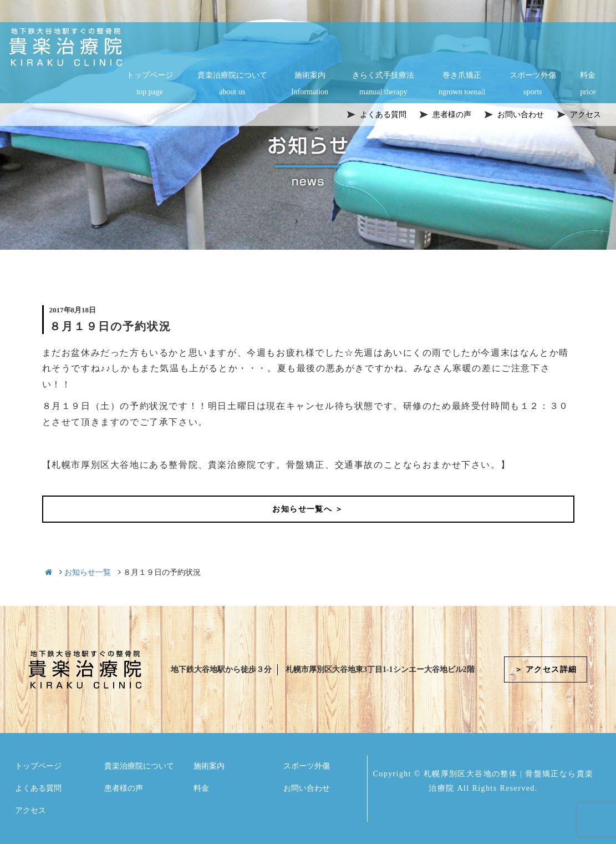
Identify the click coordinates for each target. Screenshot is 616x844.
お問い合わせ (307, 788)
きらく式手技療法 (383, 84)
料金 (588, 84)
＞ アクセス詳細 (546, 669)
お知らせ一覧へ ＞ (308, 509)
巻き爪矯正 (462, 84)
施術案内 (310, 84)
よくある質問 (38, 788)
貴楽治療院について (232, 84)
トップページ (150, 84)
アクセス (30, 810)
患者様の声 (124, 788)
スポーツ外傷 (533, 84)
